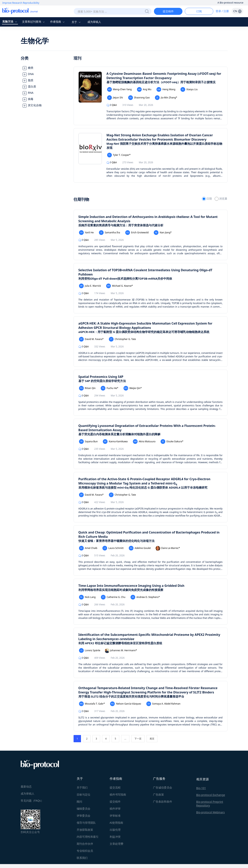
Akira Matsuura (144, 442)
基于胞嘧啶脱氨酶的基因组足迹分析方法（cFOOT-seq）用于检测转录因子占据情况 (161, 82)
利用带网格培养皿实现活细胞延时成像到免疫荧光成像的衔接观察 (121, 590)
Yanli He (86, 233)
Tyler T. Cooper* (119, 155)
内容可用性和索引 (88, 837)
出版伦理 (115, 830)
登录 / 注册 (222, 11)
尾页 (152, 739)
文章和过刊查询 (34, 22)
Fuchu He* (109, 388)
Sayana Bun (88, 442)
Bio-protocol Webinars (211, 812)
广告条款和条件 (163, 802)
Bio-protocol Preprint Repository (210, 804)
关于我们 (82, 787)
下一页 (138, 739)
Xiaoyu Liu (189, 89)
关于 (77, 22)
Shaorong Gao (139, 98)
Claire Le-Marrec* (168, 548)
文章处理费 (116, 844)
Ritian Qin (87, 388)
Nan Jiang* (163, 233)
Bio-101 (201, 788)
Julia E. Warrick (90, 286)
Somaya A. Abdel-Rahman (163, 704)
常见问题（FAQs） (32, 801)
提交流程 (115, 787)
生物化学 (35, 41)
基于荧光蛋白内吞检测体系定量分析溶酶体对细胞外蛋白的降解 (119, 434)
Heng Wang (166, 89)
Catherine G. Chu (113, 597)
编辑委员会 (84, 809)
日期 (207, 198)
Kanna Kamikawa (115, 442)
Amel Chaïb (88, 548)
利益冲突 (115, 837)
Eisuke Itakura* (172, 442)
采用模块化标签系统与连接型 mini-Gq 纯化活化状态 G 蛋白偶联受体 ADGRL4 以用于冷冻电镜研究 (143, 487)
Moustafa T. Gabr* (92, 704)
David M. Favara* (91, 339)
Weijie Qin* (133, 388)
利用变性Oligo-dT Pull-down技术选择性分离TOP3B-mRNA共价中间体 (125, 278)
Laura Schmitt (113, 548)
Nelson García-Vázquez (126, 704)
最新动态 (26, 786)
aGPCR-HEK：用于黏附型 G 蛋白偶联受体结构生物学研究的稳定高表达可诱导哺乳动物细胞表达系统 (144, 332)
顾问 (79, 802)
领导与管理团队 (86, 823)
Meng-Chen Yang (119, 89)
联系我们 (82, 858)
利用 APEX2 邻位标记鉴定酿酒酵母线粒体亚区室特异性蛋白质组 (120, 643)
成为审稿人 (94, 22)
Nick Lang (87, 597)
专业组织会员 (85, 851)
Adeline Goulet (140, 548)
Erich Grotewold (137, 233)
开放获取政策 (85, 830)
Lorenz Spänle (90, 650)
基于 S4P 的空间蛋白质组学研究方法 (102, 381)
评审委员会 (84, 816)
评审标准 (115, 816)
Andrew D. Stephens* (145, 597)
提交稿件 (168, 11)
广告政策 (158, 794)
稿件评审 (115, 809)
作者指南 (58, 22)
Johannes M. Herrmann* (121, 651)
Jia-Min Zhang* (166, 98)
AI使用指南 (116, 823)
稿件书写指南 (118, 794)
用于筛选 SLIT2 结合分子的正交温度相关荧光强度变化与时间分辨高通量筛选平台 (131, 696)
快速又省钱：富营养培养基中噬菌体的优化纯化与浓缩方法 (116, 541)
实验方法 (10, 21)
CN (237, 11)
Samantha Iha (110, 233)
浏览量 (221, 198)
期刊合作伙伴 (85, 844)
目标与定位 (84, 794)
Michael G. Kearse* (120, 286)
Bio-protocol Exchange (211, 795)
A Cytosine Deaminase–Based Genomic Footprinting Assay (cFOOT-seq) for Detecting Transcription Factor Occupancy (164, 76)
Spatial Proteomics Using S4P (101, 377)
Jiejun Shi (115, 98)
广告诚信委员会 (163, 787)
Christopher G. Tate (122, 339)
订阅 (199, 11)
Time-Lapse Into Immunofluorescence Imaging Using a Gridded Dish (132, 586)
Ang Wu (144, 89)
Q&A (112, 105)
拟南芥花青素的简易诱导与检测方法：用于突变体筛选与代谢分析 (121, 225)
